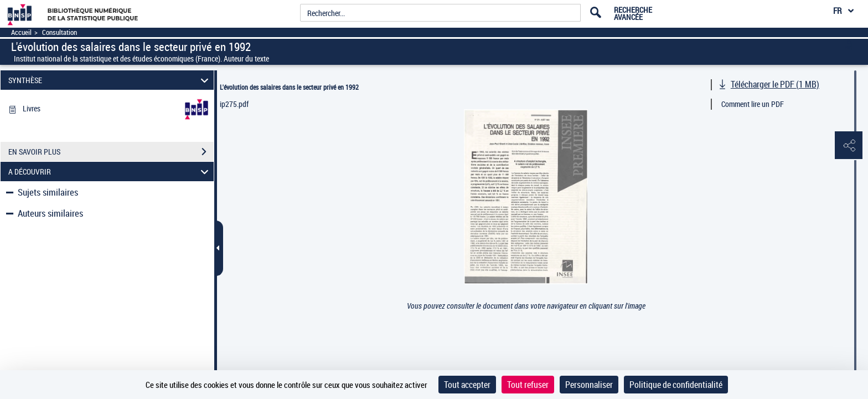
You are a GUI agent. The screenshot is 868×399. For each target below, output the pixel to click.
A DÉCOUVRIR (110, 172)
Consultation (60, 32)
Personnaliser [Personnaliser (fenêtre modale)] (589, 385)
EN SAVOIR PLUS (111, 152)
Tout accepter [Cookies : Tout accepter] (467, 385)
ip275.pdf (234, 104)
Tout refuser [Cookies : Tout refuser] (528, 385)
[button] (849, 146)
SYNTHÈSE (110, 80)
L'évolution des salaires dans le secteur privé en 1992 (289, 87)
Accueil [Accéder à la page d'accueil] (21, 32)
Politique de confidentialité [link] (676, 385)
